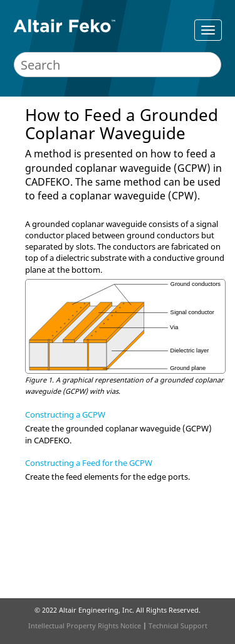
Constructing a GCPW (65, 414)
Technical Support (178, 626)
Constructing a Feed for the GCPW (89, 463)
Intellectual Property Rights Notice (85, 626)
